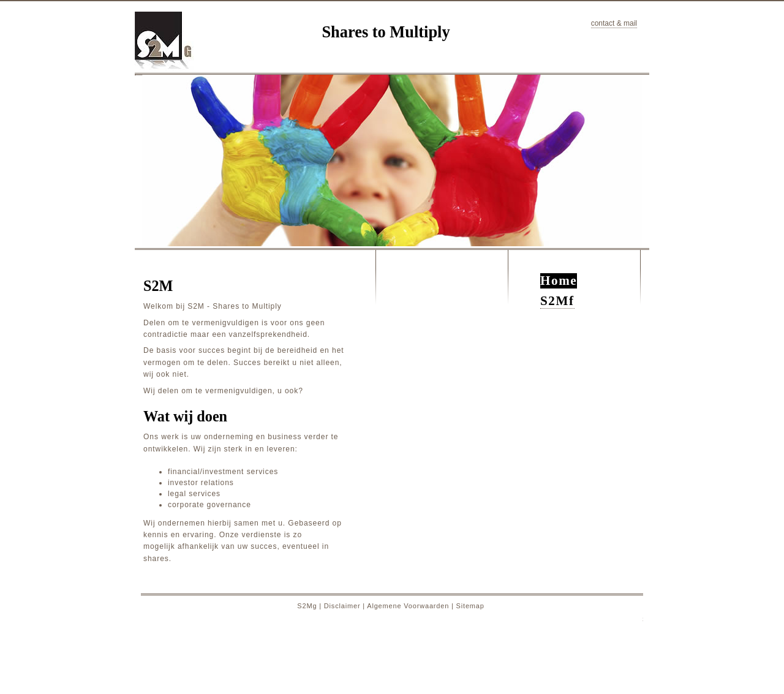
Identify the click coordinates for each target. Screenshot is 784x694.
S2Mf (557, 301)
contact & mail (614, 23)
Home (559, 281)
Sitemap (470, 606)
